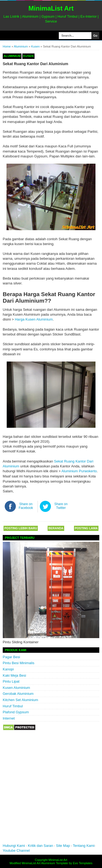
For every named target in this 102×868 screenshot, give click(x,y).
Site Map (63, 846)
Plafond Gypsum (16, 712)
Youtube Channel (16, 850)
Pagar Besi (11, 657)
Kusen (35, 46)
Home (7, 46)
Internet (9, 718)
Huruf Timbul (13, 706)
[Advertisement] (51, 791)
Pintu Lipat (11, 681)
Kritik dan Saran (41, 846)
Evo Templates (83, 863)
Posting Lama (86, 528)
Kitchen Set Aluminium (20, 700)
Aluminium (21, 46)
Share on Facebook (26, 506)
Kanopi (8, 669)
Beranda (56, 528)
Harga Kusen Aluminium (34, 319)
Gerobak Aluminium (18, 694)
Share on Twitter (61, 506)
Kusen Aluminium (16, 688)
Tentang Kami (84, 846)
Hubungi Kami (14, 846)
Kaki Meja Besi (14, 675)
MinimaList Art (51, 8)
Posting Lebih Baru (21, 528)
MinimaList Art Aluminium (38, 863)
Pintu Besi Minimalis (18, 663)
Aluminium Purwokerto (79, 471)
